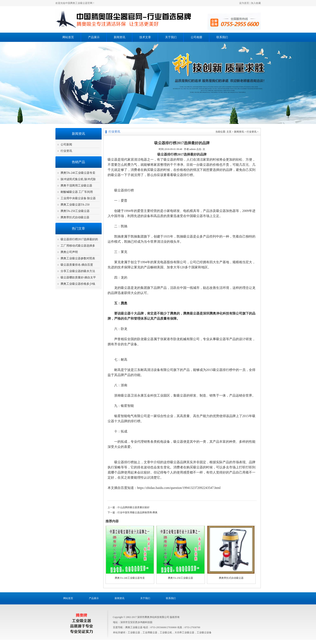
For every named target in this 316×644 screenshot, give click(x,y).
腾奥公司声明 (69, 252)
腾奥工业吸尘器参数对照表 (78, 258)
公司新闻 (66, 145)
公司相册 (196, 37)
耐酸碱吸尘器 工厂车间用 (77, 192)
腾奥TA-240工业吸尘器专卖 (78, 173)
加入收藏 (256, 3)
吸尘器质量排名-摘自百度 (77, 265)
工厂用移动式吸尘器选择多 (78, 246)
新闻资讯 (120, 37)
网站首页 (68, 37)
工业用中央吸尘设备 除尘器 (78, 198)
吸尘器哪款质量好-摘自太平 (78, 277)
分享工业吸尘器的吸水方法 (78, 271)
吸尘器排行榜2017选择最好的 (79, 239)
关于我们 (171, 37)
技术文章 (145, 37)
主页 (229, 132)
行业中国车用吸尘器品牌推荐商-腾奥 (138, 512)
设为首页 (244, 3)
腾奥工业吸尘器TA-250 (75, 205)
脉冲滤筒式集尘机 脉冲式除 (78, 179)
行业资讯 (66, 151)
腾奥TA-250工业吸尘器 (75, 211)
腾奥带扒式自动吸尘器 (75, 217)
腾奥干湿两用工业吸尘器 (76, 186)
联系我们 (222, 37)
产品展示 (94, 37)
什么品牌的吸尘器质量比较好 (133, 507)
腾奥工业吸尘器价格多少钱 (78, 284)
